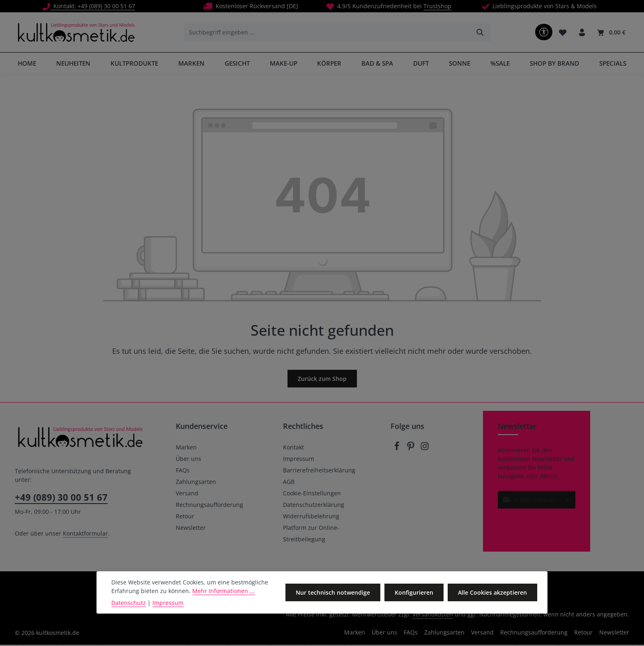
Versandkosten (433, 615)
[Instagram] (425, 450)
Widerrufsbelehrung (311, 517)
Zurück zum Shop (322, 380)
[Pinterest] (412, 450)
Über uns (189, 460)
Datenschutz (129, 603)
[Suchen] (480, 33)
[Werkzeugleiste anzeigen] (543, 32)
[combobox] (327, 33)
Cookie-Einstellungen (312, 494)
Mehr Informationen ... (223, 591)
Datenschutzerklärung (314, 506)
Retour (185, 517)
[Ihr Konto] (582, 33)
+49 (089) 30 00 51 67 (61, 498)
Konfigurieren (415, 592)
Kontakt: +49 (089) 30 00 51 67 (89, 6)
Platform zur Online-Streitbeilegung (311, 535)
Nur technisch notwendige (335, 592)
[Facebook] (398, 450)
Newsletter (191, 529)
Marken (186, 448)
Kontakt (293, 448)
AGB (289, 483)
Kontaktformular (85, 535)
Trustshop (437, 6)
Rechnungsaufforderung (209, 506)
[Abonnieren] (567, 501)
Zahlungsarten (196, 483)
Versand (187, 494)
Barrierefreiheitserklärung (319, 471)
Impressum (299, 460)
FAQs (183, 471)
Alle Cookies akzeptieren (493, 592)
